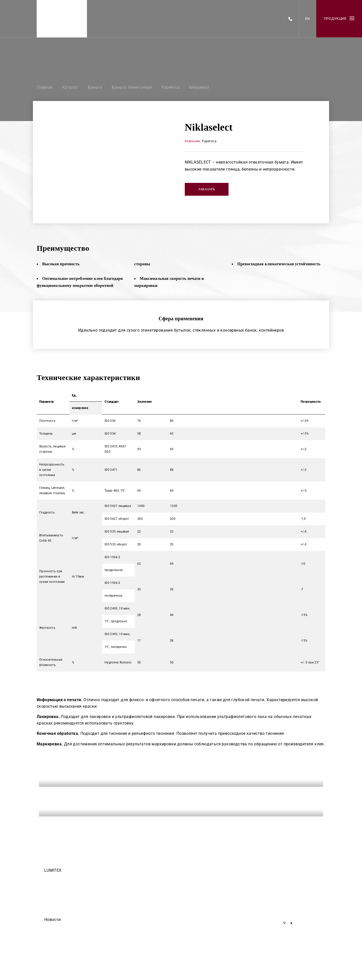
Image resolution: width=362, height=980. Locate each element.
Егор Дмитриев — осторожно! (66, 927)
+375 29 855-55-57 (299, 900)
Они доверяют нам (58, 941)
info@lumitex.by (297, 910)
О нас (48, 899)
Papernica (209, 141)
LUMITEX (53, 870)
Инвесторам (53, 913)
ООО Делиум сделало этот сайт (67, 934)
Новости (52, 920)
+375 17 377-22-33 (299, 878)
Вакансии (51, 885)
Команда (51, 878)
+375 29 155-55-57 (299, 893)
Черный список (56, 906)
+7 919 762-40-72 (298, 885)
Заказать (207, 189)
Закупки (50, 892)
